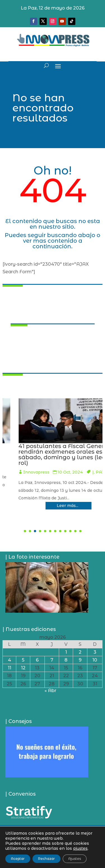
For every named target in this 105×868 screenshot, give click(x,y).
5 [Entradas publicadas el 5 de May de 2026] (23, 660)
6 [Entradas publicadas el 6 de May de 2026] (37, 660)
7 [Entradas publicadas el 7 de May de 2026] (52, 660)
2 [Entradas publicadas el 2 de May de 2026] (80, 652)
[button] (25, 531)
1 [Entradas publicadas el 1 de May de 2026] (66, 652)
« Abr (50, 691)
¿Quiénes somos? (53, 829)
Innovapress (46, 467)
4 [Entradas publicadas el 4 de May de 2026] (10, 660)
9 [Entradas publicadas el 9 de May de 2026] (80, 660)
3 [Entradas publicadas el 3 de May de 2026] (95, 652)
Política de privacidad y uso (53, 846)
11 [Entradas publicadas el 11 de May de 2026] (10, 668)
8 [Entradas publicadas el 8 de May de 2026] (66, 660)
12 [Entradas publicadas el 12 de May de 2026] (23, 668)
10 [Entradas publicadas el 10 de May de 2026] (95, 660)
